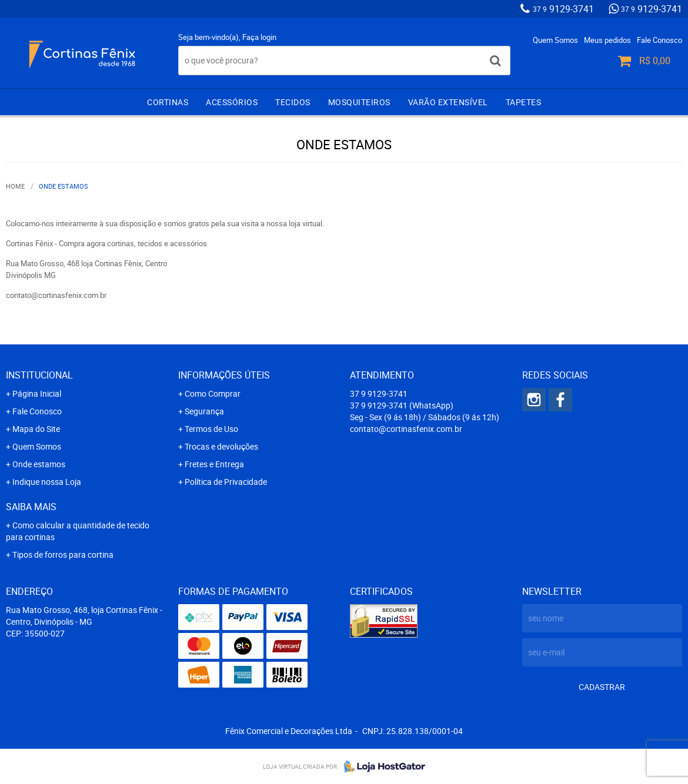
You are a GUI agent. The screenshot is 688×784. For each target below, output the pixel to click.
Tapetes (524, 102)
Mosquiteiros (359, 102)
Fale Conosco (659, 40)
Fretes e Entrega (214, 464)
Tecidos (293, 102)
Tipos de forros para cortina (63, 555)
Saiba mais (31, 507)
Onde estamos (39, 464)
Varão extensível (448, 102)
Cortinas (168, 102)
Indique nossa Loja (47, 482)
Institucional (39, 375)
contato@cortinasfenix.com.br (406, 429)
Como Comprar (213, 393)
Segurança (204, 411)
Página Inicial (37, 393)
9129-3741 (563, 9)
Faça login (259, 37)
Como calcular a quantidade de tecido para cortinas (78, 531)
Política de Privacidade (226, 482)
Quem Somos (555, 40)
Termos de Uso (211, 429)
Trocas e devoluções (221, 446)
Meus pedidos (607, 40)
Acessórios (232, 102)
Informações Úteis (224, 375)
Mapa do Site (36, 429)
